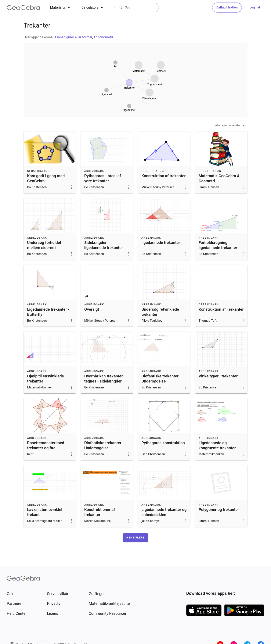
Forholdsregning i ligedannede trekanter (218, 245)
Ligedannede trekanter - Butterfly (48, 312)
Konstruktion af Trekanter (221, 309)
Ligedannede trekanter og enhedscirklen (164, 512)
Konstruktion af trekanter (164, 176)
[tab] (61, 8)
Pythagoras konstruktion (163, 443)
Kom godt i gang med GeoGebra (46, 178)
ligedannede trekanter (161, 243)
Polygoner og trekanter (219, 510)
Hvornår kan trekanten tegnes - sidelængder (104, 379)
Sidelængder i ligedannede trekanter (104, 245)
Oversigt (92, 309)
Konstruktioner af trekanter (100, 512)
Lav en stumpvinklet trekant (45, 512)
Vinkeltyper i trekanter (218, 376)
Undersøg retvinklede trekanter (160, 312)
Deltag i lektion (227, 7)
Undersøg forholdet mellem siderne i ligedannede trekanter (46, 248)
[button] (136, 538)
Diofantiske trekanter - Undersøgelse (161, 379)
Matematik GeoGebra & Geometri (219, 178)
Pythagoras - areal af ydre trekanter (103, 178)
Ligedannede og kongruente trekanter (217, 445)
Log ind (255, 7)
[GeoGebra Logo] (23, 8)
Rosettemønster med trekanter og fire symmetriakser (46, 448)
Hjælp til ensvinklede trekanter (46, 379)
